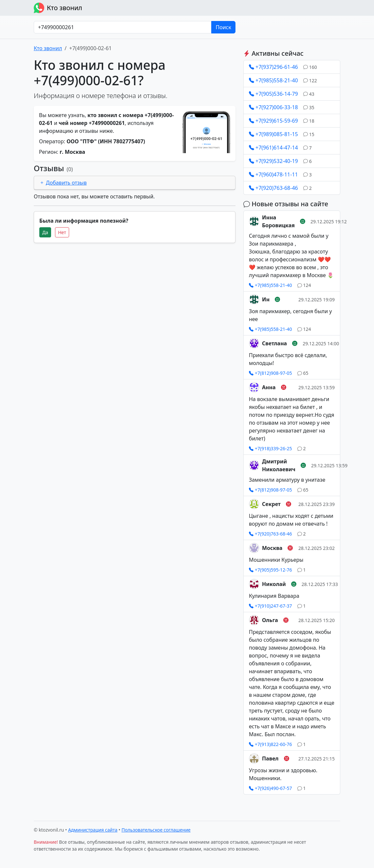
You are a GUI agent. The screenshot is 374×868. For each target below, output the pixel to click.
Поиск (223, 27)
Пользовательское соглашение (156, 830)
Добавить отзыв (63, 183)
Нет (62, 232)
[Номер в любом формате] (123, 27)
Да (45, 232)
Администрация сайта (93, 830)
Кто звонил (58, 8)
